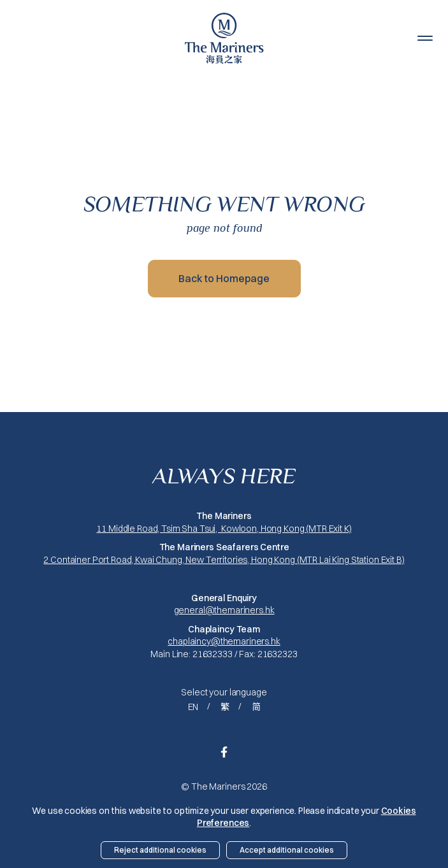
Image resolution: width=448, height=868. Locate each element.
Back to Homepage (224, 278)
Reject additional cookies (160, 850)
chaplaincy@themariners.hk (224, 641)
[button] (425, 38)
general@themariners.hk (224, 610)
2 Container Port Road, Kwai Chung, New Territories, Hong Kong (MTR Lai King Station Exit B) (224, 560)
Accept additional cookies (287, 850)
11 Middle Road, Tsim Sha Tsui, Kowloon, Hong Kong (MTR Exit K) (224, 529)
